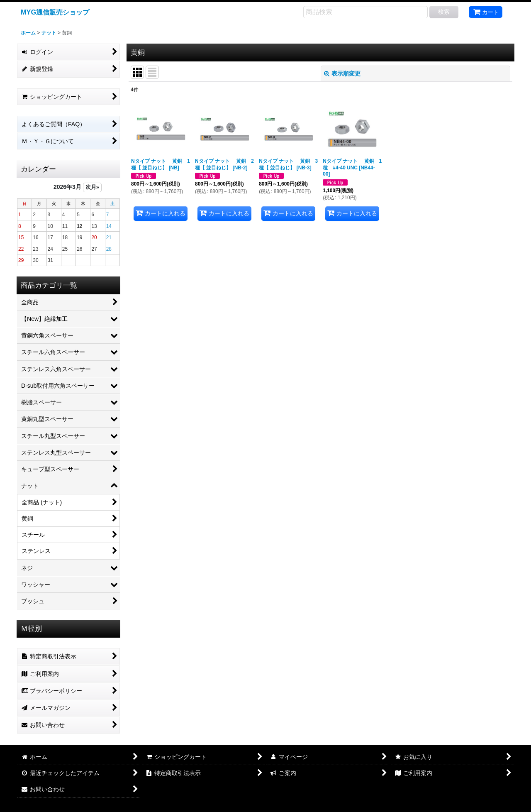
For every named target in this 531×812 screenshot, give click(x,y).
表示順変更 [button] (342, 73)
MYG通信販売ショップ (55, 12)
